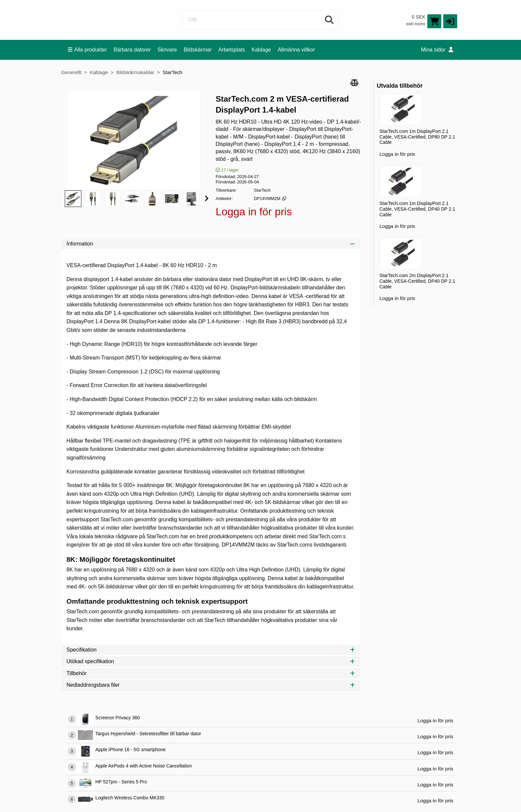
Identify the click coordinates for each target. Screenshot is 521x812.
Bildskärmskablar (135, 72)
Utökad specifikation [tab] (211, 661)
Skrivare (167, 50)
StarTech (172, 72)
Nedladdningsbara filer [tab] (211, 685)
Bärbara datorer (132, 50)
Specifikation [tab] (211, 650)
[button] (450, 21)
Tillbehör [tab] (211, 673)
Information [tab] (211, 244)
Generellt (71, 72)
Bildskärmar (197, 50)
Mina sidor (437, 50)
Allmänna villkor (296, 50)
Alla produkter (87, 50)
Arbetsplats (232, 50)
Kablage (261, 50)
